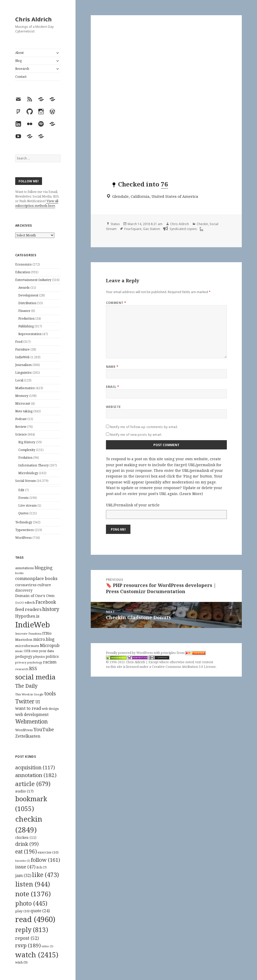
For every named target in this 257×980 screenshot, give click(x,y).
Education (23, 272)
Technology (24, 522)
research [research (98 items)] (22, 669)
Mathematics (25, 388)
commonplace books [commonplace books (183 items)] (36, 578)
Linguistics (23, 373)
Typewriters (24, 530)
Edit (21, 490)
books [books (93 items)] (19, 573)
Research (22, 69)
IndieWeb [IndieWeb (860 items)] (33, 625)
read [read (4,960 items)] (35, 919)
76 (164, 184)
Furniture (22, 349)
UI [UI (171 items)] (38, 702)
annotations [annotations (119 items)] (24, 568)
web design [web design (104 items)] (50, 709)
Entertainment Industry (33, 280)
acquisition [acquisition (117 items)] (35, 767)
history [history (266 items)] (51, 609)
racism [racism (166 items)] (50, 662)
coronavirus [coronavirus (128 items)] (26, 585)
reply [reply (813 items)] (32, 930)
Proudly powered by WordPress (130, 653)
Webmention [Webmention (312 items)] (31, 721)
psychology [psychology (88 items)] (35, 662)
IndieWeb (22, 357)
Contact (21, 77)
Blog (18, 61)
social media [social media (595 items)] (35, 677)
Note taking (24, 411)
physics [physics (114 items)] (39, 657)
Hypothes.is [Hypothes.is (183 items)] (27, 616)
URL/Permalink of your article (133, 505)
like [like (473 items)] (45, 875)
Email (113, 387)
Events (23, 498)
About (19, 53)
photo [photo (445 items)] (31, 903)
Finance (24, 311)
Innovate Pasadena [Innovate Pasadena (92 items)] (28, 633)
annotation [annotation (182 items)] (36, 775)
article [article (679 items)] (33, 784)
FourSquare (133, 229)
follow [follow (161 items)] (45, 860)
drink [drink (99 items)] (27, 844)
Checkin (202, 224)
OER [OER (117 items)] (27, 651)
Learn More (191, 494)
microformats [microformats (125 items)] (27, 646)
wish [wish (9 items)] (21, 962)
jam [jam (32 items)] (23, 875)
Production (26, 318)
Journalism (23, 365)
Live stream (27, 505)
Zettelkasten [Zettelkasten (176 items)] (28, 736)
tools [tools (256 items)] (50, 693)
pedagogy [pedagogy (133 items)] (24, 656)
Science (21, 434)
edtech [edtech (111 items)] (30, 603)
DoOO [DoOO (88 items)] (20, 603)
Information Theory (34, 465)
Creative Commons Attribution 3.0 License (184, 667)
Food (19, 342)
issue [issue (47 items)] (25, 867)
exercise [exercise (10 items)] (48, 852)
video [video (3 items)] (47, 946)
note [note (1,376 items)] (33, 894)
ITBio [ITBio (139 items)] (47, 633)
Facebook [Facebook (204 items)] (46, 602)
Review (21, 427)
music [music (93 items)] (19, 651)
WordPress (23, 538)
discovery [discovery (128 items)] (24, 590)
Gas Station (152, 229)
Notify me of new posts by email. (136, 435)
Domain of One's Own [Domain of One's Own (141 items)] (35, 596)
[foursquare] (201, 229)
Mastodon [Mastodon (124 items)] (24, 640)
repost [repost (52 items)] (27, 938)
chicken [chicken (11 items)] (26, 838)
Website (113, 407)
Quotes (23, 513)
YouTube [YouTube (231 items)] (44, 729)
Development (28, 295)
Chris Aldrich (34, 19)
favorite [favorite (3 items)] (23, 861)
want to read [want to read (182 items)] (28, 708)
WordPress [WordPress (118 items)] (24, 730)
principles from (183, 653)
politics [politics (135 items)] (52, 656)
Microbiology (28, 473)
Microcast (23, 403)
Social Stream (26, 481)
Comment (116, 303)
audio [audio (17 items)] (24, 791)
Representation (30, 334)
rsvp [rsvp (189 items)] (28, 945)
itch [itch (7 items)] (42, 867)
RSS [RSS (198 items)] (33, 668)
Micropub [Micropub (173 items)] (50, 645)
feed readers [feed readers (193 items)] (28, 609)
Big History (27, 442)
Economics (23, 264)
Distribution (27, 303)
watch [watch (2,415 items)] (37, 955)
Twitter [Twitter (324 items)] (25, 701)
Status (115, 224)
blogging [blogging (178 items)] (44, 568)
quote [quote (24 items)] (40, 911)
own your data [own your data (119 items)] (43, 651)
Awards (24, 288)
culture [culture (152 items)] (44, 585)
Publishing (26, 326)
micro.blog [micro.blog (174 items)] (44, 639)
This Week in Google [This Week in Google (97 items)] (29, 694)
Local (19, 380)
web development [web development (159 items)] (32, 715)
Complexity (27, 450)
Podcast (21, 419)
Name (112, 367)
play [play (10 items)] (22, 911)
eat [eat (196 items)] (26, 851)
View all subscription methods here (37, 203)
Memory (22, 396)
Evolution (25, 458)
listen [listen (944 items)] (33, 884)
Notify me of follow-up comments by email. (144, 427)
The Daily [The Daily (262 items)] (26, 686)
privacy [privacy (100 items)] (21, 662)
